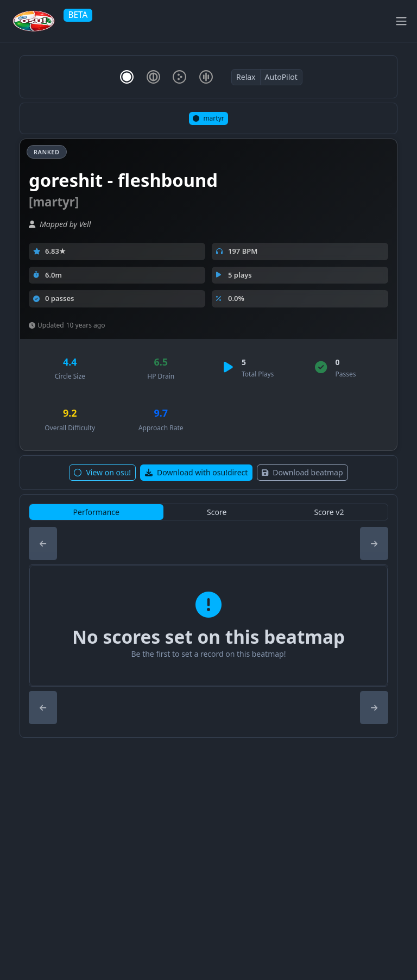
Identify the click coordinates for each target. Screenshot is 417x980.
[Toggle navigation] (401, 21)
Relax (246, 77)
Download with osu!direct (196, 472)
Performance (96, 512)
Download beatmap (302, 472)
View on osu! (102, 472)
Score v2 (329, 512)
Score (217, 512)
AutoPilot (281, 77)
